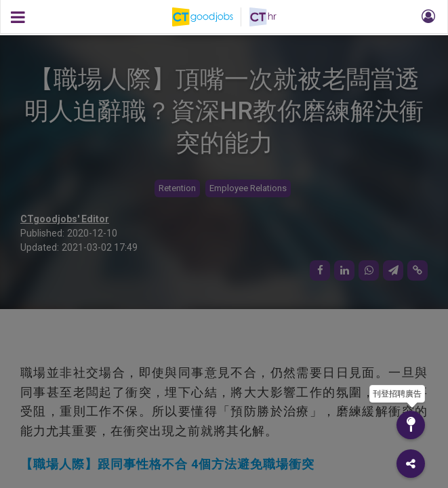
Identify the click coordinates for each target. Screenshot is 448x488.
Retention (177, 188)
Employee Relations (248, 188)
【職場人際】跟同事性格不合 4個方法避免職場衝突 (167, 464)
